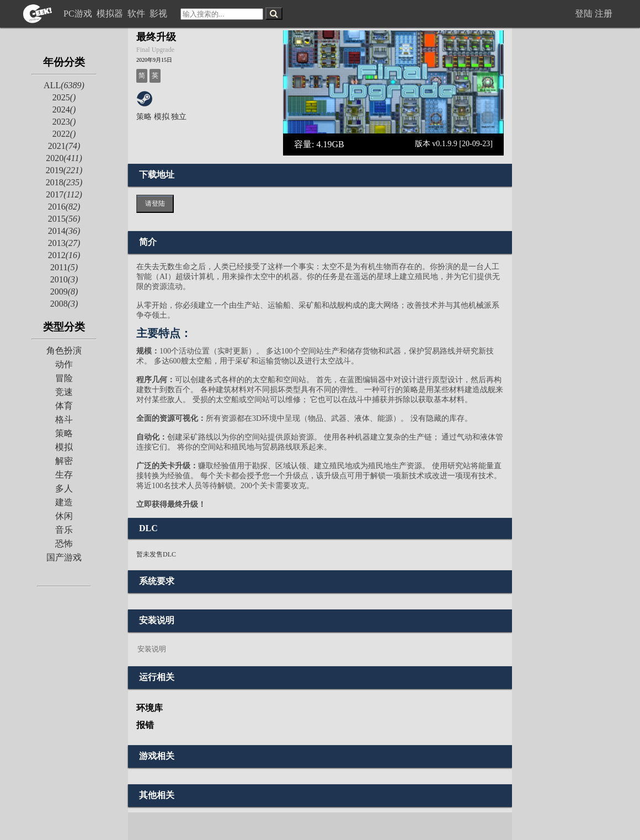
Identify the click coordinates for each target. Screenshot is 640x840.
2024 (64, 109)
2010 (64, 279)
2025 (64, 97)
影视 (159, 14)
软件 (137, 14)
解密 (64, 461)
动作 (64, 364)
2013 (64, 243)
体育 (64, 406)
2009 (64, 291)
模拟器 (111, 14)
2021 (64, 146)
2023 (64, 122)
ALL (64, 85)
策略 (64, 433)
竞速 (64, 392)
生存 (64, 475)
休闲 (64, 516)
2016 (64, 207)
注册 (604, 14)
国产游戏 (64, 557)
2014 (64, 231)
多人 (64, 488)
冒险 (64, 378)
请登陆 (155, 204)
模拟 (64, 447)
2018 (64, 182)
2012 (64, 255)
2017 (64, 194)
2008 (64, 304)
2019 (64, 170)
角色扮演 (64, 351)
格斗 (64, 419)
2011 (64, 267)
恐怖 (64, 544)
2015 (64, 219)
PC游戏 (79, 14)
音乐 (64, 530)
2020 (64, 158)
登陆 (584, 14)
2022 (64, 134)
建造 (64, 502)
